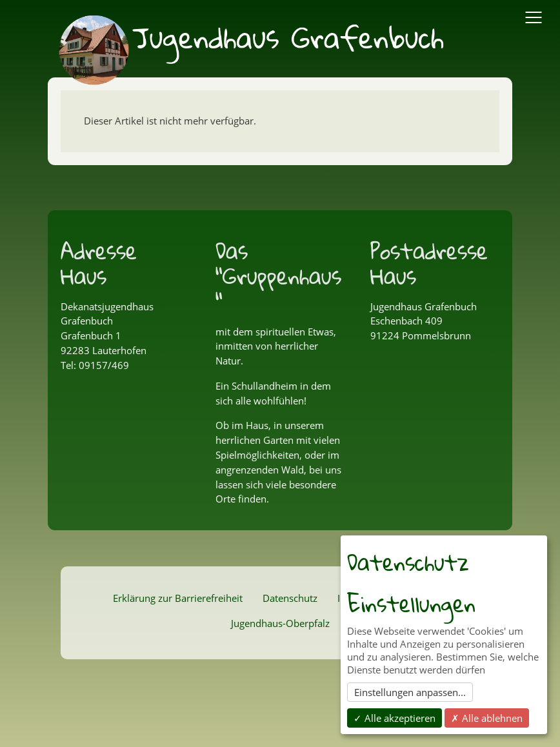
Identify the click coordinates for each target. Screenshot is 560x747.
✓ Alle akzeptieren (395, 718)
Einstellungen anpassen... (410, 692)
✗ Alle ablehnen (487, 718)
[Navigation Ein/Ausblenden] (534, 17)
